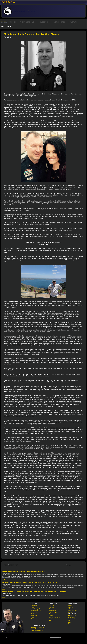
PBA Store (52, 621)
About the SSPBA (72, 616)
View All (68, 565)
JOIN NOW (4, 22)
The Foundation (53, 612)
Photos (69, 622)
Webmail (70, 612)
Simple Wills (34, 616)
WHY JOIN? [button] (14, 22)
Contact (51, 619)
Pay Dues (70, 606)
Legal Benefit (34, 607)
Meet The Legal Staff (36, 609)
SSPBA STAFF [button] (6, 26)
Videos (69, 624)
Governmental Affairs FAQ (38, 631)
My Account (71, 607)
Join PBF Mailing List (54, 617)
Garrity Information (36, 614)
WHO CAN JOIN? (25, 22)
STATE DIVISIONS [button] (46, 22)
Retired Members (72, 609)
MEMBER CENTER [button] (60, 22)
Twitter (51, 616)
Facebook (52, 614)
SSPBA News (53, 611)
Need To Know (35, 612)
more (4, 579)
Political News (35, 629)
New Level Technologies (55, 637)
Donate (51, 609)
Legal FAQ (34, 617)
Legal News (34, 606)
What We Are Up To (36, 611)
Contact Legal (35, 619)
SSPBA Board (71, 617)
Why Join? (52, 607)
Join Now (52, 606)
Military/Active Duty (72, 611)
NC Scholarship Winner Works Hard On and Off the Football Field (30, 582)
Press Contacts (71, 619)
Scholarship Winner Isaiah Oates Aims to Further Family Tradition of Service (34, 592)
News (69, 621)
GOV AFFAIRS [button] (73, 22)
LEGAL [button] (35, 22)
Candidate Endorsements (37, 627)
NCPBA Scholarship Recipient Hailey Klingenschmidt (24, 571)
